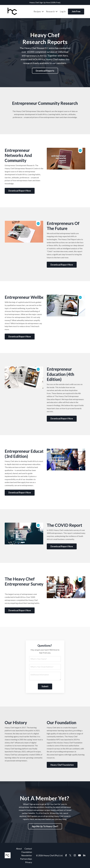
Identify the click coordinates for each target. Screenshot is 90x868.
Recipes (38, 11)
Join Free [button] (76, 11)
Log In (63, 11)
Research (52, 11)
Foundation (27, 852)
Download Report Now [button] (20, 191)
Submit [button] (45, 686)
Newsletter (27, 855)
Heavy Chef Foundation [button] (62, 765)
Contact (28, 849)
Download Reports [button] (45, 71)
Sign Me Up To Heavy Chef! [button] (45, 826)
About (19, 849)
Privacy (29, 862)
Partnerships (26, 859)
